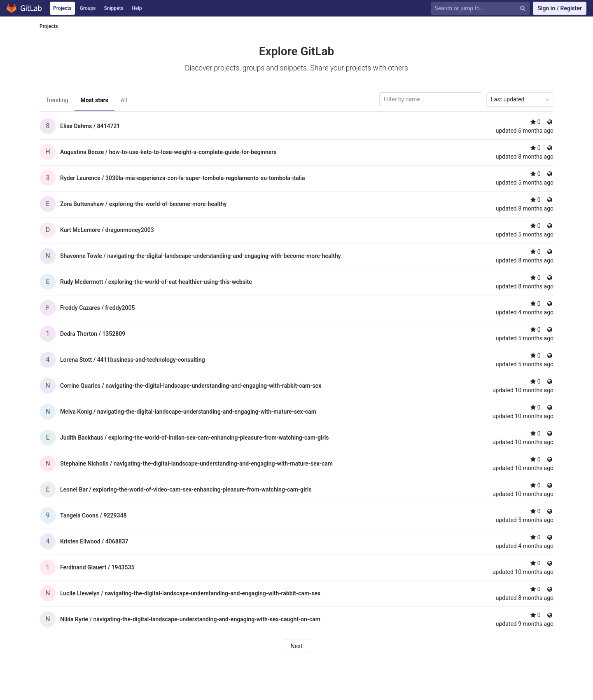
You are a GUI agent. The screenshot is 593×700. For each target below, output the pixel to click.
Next (297, 646)
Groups (88, 8)
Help (137, 8)
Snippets (113, 8)
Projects (62, 8)
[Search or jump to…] (475, 8)
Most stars (95, 100)
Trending (57, 100)
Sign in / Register (560, 8)
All (124, 100)
